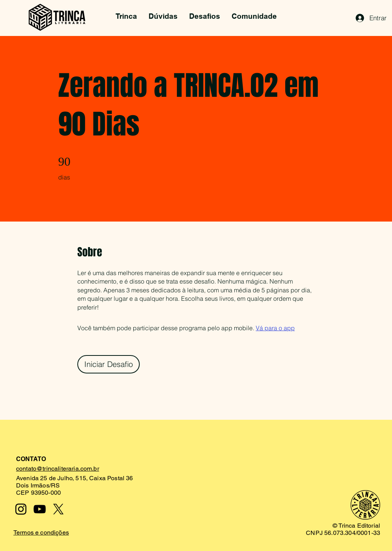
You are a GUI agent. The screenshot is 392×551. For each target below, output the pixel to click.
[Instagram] (21, 509)
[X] (58, 509)
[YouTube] (40, 509)
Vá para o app (275, 328)
